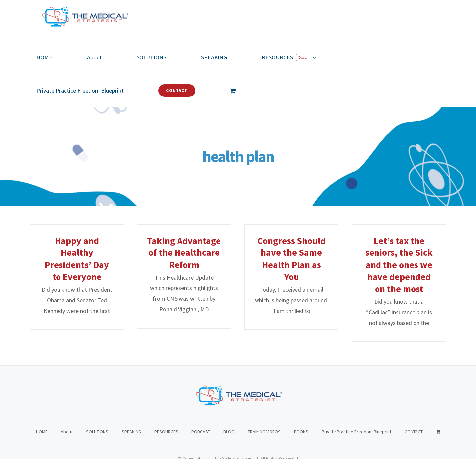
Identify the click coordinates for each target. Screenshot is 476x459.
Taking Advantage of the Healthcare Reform (184, 253)
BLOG (229, 399)
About (67, 399)
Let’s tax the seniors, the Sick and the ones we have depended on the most (399, 265)
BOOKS (301, 399)
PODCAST (201, 399)
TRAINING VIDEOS (264, 399)
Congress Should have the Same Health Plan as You (292, 259)
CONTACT (414, 399)
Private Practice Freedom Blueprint (357, 399)
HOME (42, 399)
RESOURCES (166, 399)
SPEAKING (131, 399)
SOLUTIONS (97, 399)
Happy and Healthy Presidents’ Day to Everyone (77, 259)
